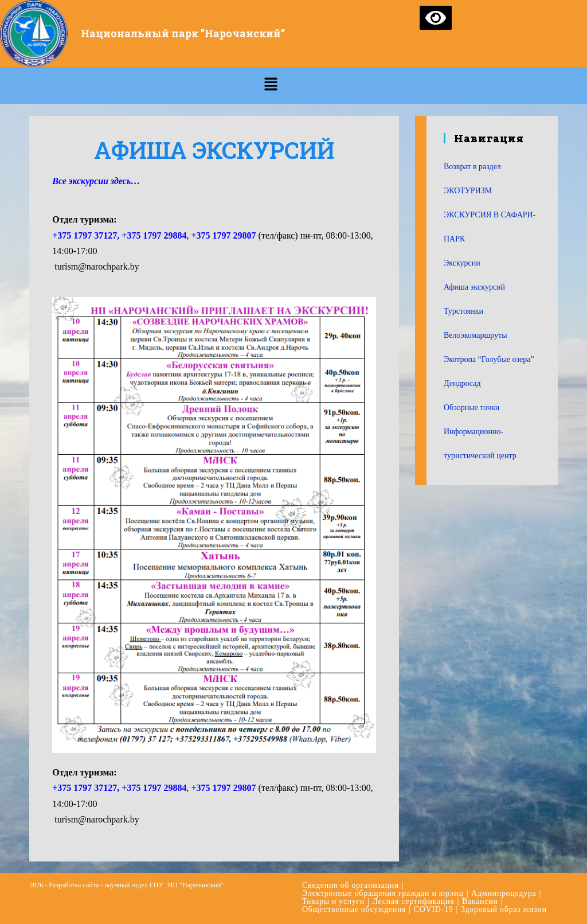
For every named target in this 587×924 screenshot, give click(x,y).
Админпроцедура (504, 893)
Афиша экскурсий (474, 287)
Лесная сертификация (414, 901)
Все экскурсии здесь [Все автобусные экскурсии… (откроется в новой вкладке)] (91, 181)
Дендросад (462, 383)
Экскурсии (462, 263)
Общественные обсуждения (354, 909)
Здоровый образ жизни (504, 909)
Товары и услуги (333, 901)
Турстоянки (463, 311)
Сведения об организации (351, 885)
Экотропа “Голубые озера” (489, 359)
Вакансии (480, 901)
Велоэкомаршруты (476, 335)
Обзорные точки (471, 408)
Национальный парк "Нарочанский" (183, 33)
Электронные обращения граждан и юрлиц (383, 893)
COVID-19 (434, 909)
